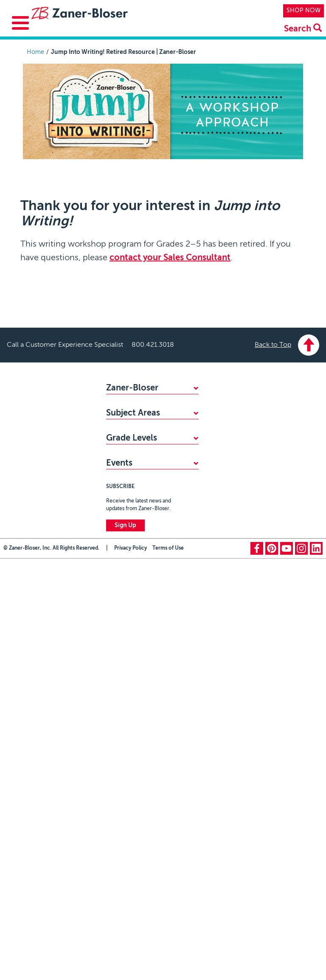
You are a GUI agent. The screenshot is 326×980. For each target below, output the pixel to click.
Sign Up (125, 759)
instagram (301, 782)
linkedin (316, 782)
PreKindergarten (128, 581)
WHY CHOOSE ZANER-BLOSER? (152, 404)
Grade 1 (117, 609)
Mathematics (124, 492)
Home (35, 52)
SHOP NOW (304, 11)
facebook (257, 782)
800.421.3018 (153, 345)
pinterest (272, 782)
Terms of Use (168, 782)
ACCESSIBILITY (127, 446)
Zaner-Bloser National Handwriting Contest (136, 675)
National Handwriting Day (141, 693)
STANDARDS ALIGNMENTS (143, 432)
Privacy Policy (131, 782)
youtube (287, 782)
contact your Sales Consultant (170, 258)
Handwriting (122, 506)
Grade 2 (117, 623)
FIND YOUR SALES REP (138, 418)
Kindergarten (124, 595)
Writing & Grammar (132, 534)
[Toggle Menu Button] (20, 23)
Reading (117, 520)
